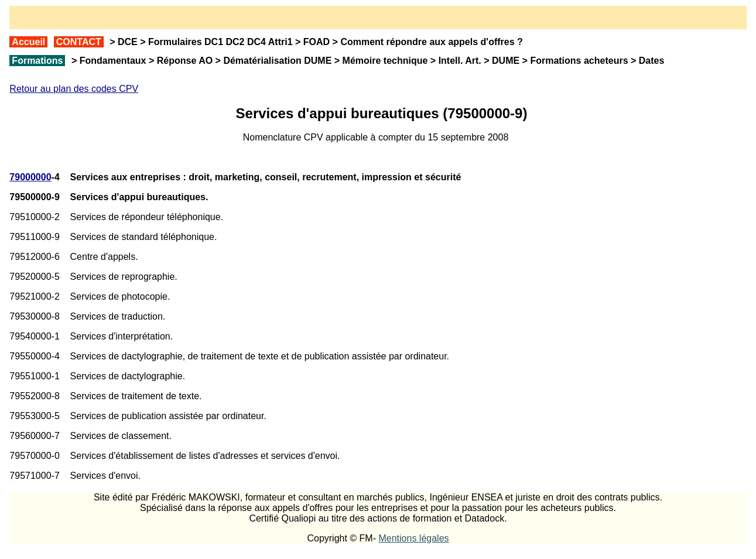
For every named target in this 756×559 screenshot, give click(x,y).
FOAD (317, 42)
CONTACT (79, 42)
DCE (128, 42)
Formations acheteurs (579, 61)
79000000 (30, 177)
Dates (652, 61)
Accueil (28, 42)
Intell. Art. (460, 61)
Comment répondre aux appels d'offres (427, 42)
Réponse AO (185, 61)
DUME (506, 61)
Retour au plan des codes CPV (74, 89)
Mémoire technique (385, 61)
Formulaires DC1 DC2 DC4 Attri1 (220, 42)
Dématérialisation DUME (277, 61)
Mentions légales (413, 538)
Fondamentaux (111, 61)
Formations (37, 61)
